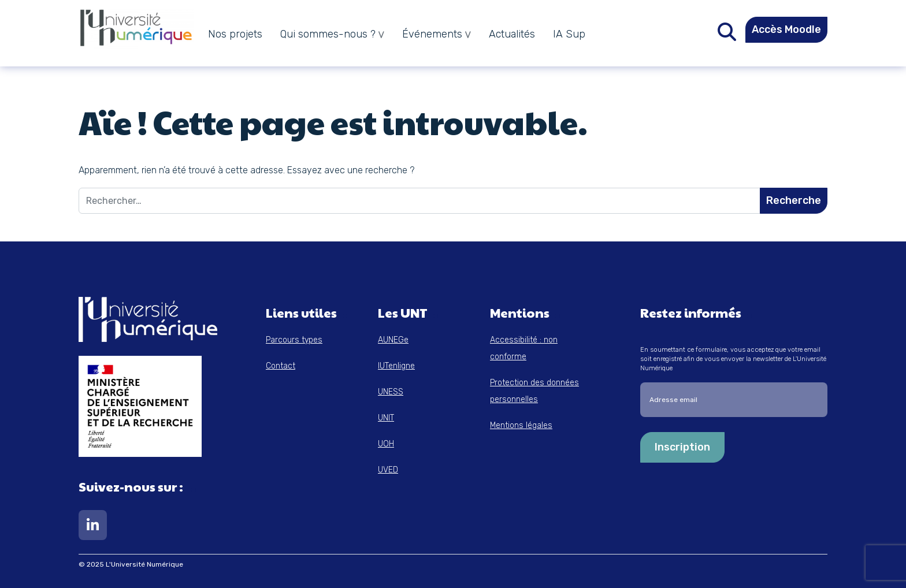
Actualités (512, 34)
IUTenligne (396, 366)
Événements (432, 34)
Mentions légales (521, 425)
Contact (281, 366)
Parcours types (294, 340)
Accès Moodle (786, 29)
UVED (388, 470)
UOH (386, 444)
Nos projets (235, 34)
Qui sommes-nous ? (328, 34)
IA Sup (569, 34)
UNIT (386, 418)
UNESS (391, 392)
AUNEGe (393, 340)
